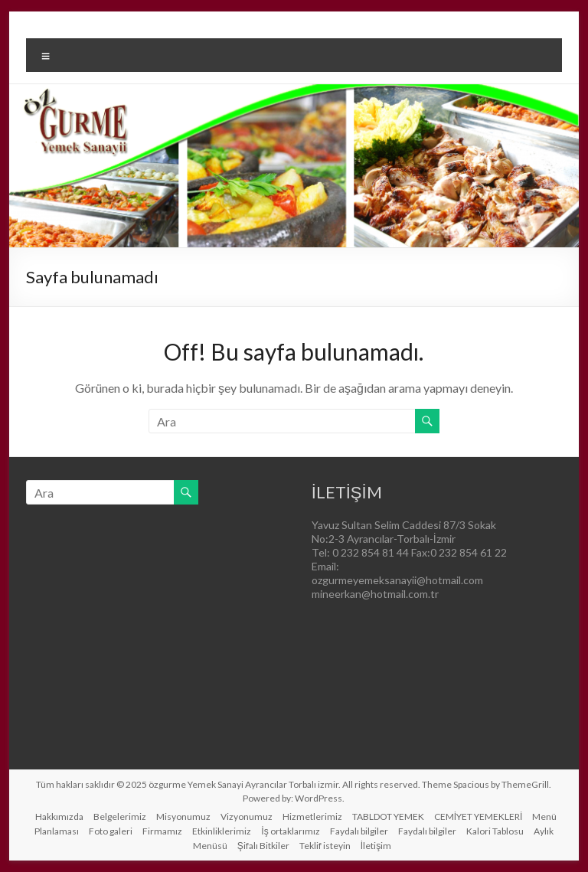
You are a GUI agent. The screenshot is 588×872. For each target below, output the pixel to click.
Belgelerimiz (120, 816)
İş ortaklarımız (290, 831)
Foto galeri (111, 831)
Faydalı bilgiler (359, 831)
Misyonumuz (183, 816)
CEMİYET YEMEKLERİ (479, 816)
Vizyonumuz (247, 816)
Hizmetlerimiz (312, 816)
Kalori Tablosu (495, 831)
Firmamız (162, 831)
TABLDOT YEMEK (388, 816)
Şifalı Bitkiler (263, 846)
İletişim (376, 846)
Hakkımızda (59, 816)
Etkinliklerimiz (222, 831)
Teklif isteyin (325, 846)
